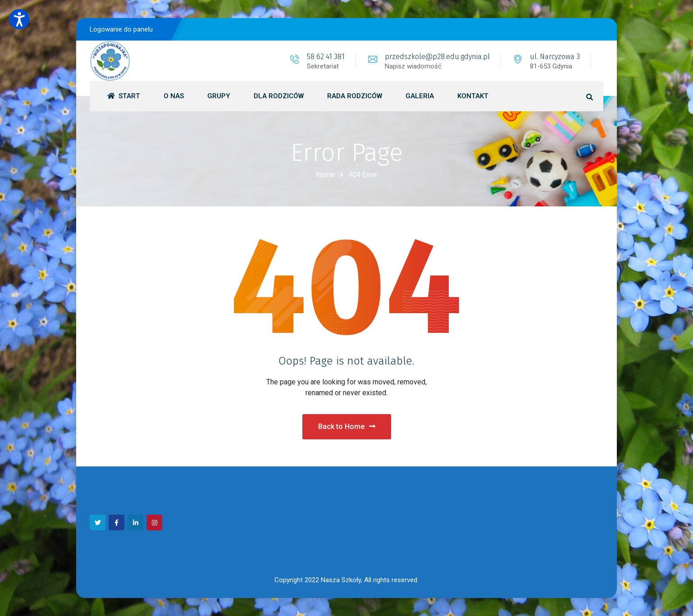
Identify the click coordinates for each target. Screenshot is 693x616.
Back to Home (347, 427)
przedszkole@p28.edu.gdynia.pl (437, 57)
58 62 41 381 (326, 57)
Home (325, 175)
